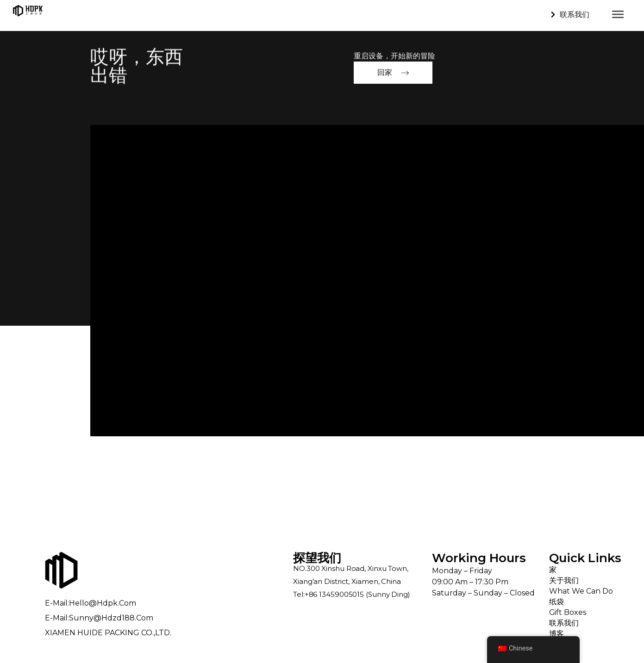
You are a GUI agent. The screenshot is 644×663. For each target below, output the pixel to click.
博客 (556, 634)
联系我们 (564, 623)
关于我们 (564, 580)
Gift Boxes (568, 612)
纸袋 (556, 602)
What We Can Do (581, 591)
